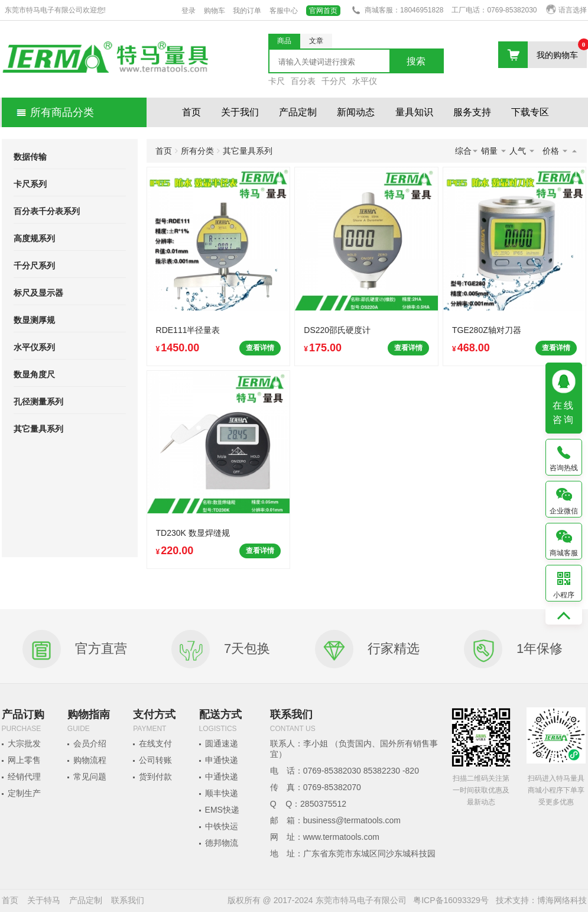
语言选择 (566, 10)
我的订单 (247, 11)
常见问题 (90, 777)
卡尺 (277, 81)
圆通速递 (222, 743)
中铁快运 (222, 826)
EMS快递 (222, 810)
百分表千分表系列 (47, 211)
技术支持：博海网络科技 (541, 900)
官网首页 (323, 11)
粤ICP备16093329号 (451, 900)
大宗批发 (24, 743)
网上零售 (24, 760)
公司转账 (155, 760)
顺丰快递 (222, 793)
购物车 (215, 11)
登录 (189, 11)
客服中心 (284, 11)
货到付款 (155, 777)
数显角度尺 (34, 374)
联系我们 (128, 900)
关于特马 (44, 900)
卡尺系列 (30, 184)
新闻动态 (356, 112)
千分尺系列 (34, 266)
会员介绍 (90, 743)
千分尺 (334, 81)
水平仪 (365, 81)
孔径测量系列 (38, 402)
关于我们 (240, 112)
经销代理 (24, 777)
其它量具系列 (38, 429)
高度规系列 (34, 238)
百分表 (303, 81)
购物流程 (90, 760)
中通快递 (222, 777)
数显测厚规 (34, 320)
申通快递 (222, 760)
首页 (191, 112)
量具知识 (414, 112)
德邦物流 (222, 843)
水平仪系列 (34, 347)
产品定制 (298, 112)
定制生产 (24, 793)
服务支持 (472, 112)
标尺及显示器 (38, 293)
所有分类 (197, 151)
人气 (522, 151)
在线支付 (155, 743)
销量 (494, 151)
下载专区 (530, 112)
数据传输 (30, 157)
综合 (467, 151)
